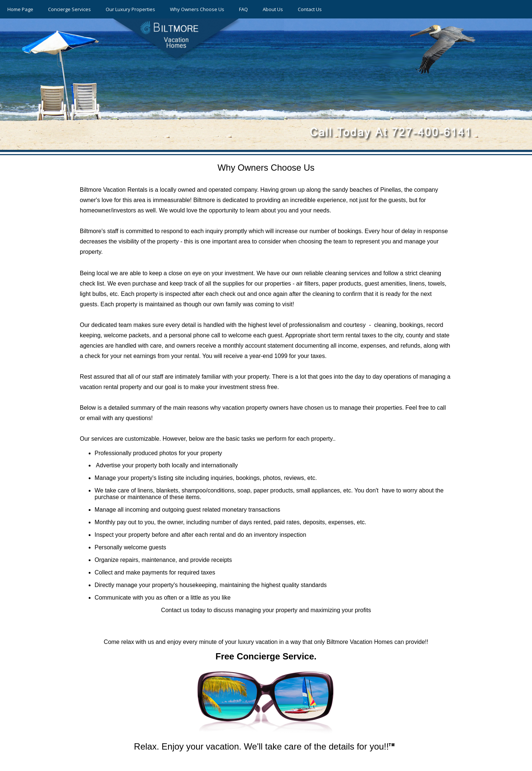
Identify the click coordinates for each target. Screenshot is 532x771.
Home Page (20, 9)
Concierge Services (69, 9)
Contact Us (310, 9)
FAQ (243, 9)
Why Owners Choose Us (197, 9)
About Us (273, 9)
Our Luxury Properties (130, 9)
